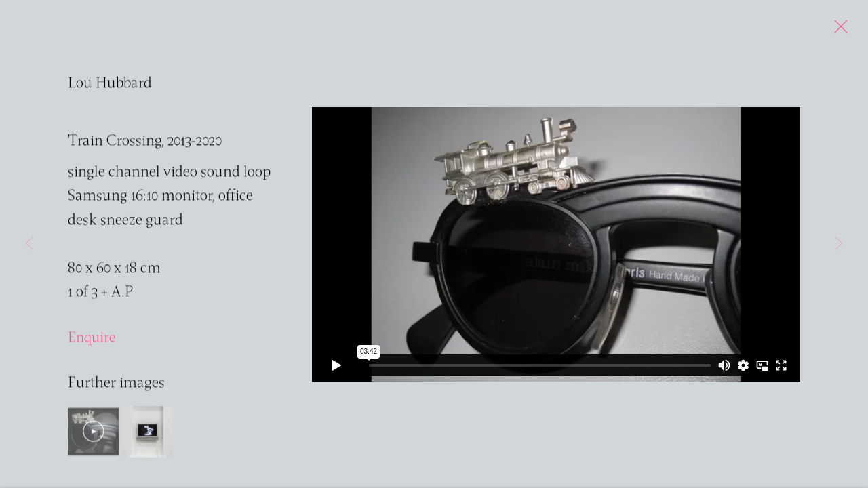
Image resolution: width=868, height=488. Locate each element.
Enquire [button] (92, 339)
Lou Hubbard (110, 85)
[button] (93, 433)
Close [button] (837, 30)
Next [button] (839, 244)
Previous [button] (29, 244)
